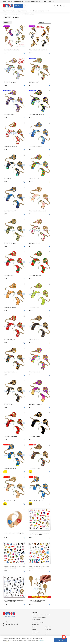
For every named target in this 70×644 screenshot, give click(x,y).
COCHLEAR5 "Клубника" (35, 275)
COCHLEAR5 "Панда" (9, 404)
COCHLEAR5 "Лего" (34, 179)
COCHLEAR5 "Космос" (9, 179)
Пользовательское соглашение (33, 1)
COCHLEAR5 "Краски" (35, 372)
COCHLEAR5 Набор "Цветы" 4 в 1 (12, 50)
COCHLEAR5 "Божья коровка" (11, 436)
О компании (48, 629)
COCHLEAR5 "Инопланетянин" (37, 114)
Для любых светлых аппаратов (37, 11)
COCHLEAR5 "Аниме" (9, 114)
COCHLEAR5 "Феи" (34, 82)
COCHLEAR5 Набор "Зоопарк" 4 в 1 (38, 50)
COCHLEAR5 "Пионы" (35, 243)
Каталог (19, 6)
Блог (47, 634)
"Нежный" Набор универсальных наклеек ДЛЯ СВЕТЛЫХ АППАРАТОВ (39, 534)
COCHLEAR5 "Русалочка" (10, 469)
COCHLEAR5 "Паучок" (9, 340)
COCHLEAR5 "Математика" (36, 340)
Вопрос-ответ (35, 634)
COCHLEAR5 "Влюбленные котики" (38, 211)
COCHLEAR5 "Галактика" (10, 211)
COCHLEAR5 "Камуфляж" (10, 243)
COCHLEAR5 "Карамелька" (10, 147)
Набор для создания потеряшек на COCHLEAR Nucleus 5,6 (38, 601)
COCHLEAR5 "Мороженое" (36, 404)
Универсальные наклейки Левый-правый (14, 533)
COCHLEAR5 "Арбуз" (9, 275)
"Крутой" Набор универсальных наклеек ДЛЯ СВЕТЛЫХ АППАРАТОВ (39, 567)
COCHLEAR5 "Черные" (35, 436)
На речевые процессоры (9, 11)
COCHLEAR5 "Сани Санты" (36, 501)
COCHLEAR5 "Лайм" (34, 308)
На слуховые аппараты (22, 11)
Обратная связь (36, 624)
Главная (5, 14)
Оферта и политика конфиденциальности (13, 1)
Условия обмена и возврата (38, 622)
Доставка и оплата (46, 1)
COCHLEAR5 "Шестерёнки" (11, 372)
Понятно (61, 640)
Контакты (34, 629)
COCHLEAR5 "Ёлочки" (9, 501)
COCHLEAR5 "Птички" (35, 469)
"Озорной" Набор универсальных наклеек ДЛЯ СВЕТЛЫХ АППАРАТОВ (14, 567)
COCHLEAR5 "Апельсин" (10, 308)
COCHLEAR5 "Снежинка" (35, 147)
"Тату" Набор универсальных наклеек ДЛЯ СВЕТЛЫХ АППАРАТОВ (14, 601)
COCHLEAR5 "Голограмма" (10, 82)
